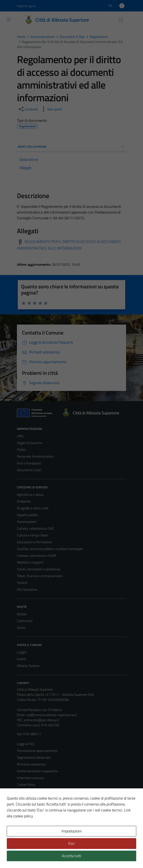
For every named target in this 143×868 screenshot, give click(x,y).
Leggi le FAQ (26, 744)
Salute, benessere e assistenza (38, 569)
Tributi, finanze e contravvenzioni (40, 576)
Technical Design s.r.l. (46, 856)
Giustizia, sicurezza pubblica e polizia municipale (50, 549)
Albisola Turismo (28, 666)
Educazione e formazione (34, 542)
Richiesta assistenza (31, 764)
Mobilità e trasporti (30, 562)
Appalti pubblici (27, 515)
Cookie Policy (26, 785)
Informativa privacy (30, 778)
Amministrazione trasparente (37, 771)
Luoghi (22, 652)
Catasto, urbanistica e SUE (35, 528)
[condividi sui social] (28, 109)
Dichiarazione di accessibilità (37, 798)
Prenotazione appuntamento (37, 751)
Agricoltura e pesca (30, 494)
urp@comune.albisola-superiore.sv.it (52, 715)
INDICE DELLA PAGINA (71, 147)
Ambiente (24, 501)
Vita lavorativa (27, 589)
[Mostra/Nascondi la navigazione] (8, 19)
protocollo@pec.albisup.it (42, 720)
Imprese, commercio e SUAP (37, 556)
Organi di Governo (30, 443)
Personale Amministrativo (35, 456)
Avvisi (21, 628)
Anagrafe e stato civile (33, 508)
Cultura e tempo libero (32, 535)
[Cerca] (121, 20)
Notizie (22, 614)
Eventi (21, 659)
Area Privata (26, 829)
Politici (21, 450)
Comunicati (25, 621)
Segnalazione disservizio (34, 757)
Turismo (22, 583)
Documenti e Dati (29, 470)
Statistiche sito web (31, 812)
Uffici (20, 436)
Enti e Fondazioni (29, 463)
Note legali (25, 791)
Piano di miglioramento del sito (38, 805)
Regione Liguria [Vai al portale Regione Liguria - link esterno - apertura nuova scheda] (26, 6)
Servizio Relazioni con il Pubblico (39, 710)
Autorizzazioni (27, 522)
